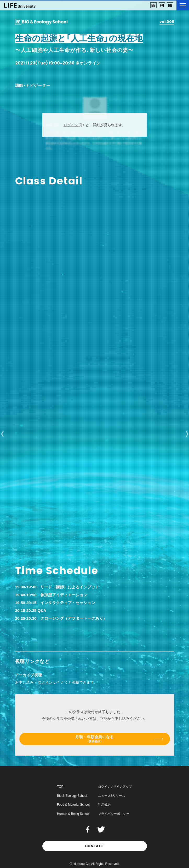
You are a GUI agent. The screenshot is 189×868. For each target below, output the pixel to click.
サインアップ (123, 787)
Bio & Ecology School (72, 796)
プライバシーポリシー (114, 814)
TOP (60, 787)
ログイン (71, 125)
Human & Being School (73, 814)
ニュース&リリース (112, 796)
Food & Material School (73, 805)
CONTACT (95, 846)
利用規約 (104, 805)
